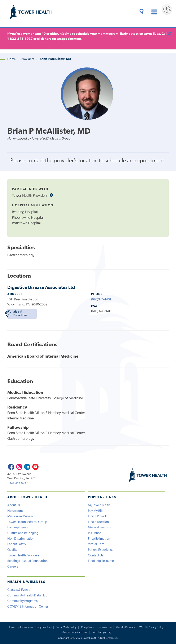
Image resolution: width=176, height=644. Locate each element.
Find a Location (98, 522)
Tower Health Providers (23, 556)
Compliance (88, 628)
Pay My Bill (95, 511)
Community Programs (22, 601)
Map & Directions (17, 314)
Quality (12, 550)
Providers (28, 59)
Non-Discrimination (21, 539)
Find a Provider (98, 516)
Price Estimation (99, 539)
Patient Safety (17, 544)
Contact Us (96, 556)
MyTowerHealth (99, 505)
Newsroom (15, 511)
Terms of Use (105, 628)
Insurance (94, 533)
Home (12, 59)
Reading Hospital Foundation (27, 561)
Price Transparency (102, 632)
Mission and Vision (20, 516)
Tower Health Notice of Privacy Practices (30, 628)
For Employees (17, 528)
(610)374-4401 (101, 299)
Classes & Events (19, 590)
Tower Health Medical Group (27, 522)
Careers (13, 567)
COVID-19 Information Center (28, 607)
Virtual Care (96, 544)
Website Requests (126, 628)
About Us (14, 505)
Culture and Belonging (23, 533)
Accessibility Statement (75, 632)
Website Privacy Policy (151, 628)
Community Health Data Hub (27, 596)
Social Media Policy (66, 628)
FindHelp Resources (102, 561)
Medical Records (99, 528)
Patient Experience (101, 550)
